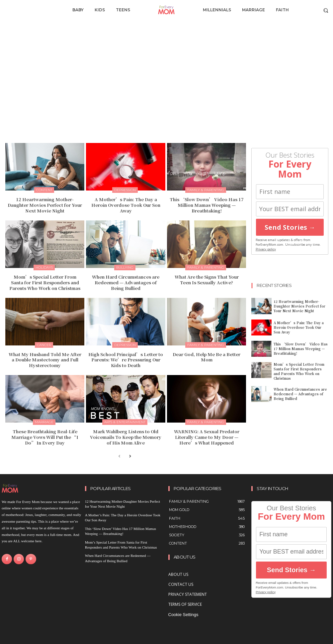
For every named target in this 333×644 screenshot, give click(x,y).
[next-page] (130, 457)
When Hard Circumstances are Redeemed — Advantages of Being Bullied (126, 282)
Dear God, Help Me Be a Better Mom (207, 357)
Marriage (44, 422)
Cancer (44, 345)
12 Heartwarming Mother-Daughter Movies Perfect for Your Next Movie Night (45, 205)
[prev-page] (119, 457)
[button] (326, 10)
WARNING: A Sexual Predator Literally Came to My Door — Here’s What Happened (207, 437)
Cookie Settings (183, 615)
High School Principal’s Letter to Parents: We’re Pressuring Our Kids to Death (126, 360)
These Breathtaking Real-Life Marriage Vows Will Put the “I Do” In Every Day (45, 437)
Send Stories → (290, 227)
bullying (125, 267)
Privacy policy (266, 249)
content (44, 190)
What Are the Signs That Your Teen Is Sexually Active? (207, 280)
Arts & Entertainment (125, 422)
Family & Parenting (206, 190)
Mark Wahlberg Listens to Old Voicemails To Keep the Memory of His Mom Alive (126, 437)
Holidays (44, 267)
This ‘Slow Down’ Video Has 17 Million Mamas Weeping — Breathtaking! (207, 205)
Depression (125, 190)
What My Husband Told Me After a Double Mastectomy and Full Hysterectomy (45, 360)
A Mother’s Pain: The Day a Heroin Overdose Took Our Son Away (126, 205)
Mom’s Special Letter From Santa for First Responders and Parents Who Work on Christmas (45, 282)
